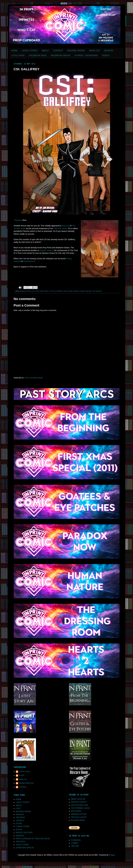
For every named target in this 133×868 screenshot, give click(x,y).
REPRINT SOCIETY (79, 802)
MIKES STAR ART (78, 799)
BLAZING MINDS (78, 820)
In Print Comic (24, 772)
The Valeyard (97, 291)
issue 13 (65, 226)
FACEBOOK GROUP (61, 55)
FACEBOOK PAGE (38, 55)
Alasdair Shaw (25, 291)
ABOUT (45, 51)
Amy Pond (35, 291)
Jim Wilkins (59, 291)
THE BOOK (20, 817)
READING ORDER (76, 51)
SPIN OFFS (20, 842)
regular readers (46, 250)
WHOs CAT (94, 51)
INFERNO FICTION (79, 814)
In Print (51, 291)
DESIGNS (109, 51)
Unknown (22, 787)
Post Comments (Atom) (34, 378)
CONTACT (58, 51)
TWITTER (75, 846)
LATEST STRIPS (30, 51)
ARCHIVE (20, 815)
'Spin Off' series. (60, 228)
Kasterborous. (30, 261)
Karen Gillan (68, 291)
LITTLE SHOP (18, 55)
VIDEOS (106, 55)
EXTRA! (19, 830)
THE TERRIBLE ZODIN (80, 808)
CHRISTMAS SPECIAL (25, 848)
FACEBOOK (76, 840)
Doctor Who (44, 291)
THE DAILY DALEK (79, 817)
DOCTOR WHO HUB (79, 805)
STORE (19, 824)
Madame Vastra (79, 291)
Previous (18, 220)
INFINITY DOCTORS (24, 833)
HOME (14, 51)
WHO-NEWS (76, 811)
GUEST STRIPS (22, 845)
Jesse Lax (23, 779)
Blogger (112, 855)
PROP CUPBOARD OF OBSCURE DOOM (33, 839)
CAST (18, 808)
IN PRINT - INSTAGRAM (86, 55)
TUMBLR (75, 843)
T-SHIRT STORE (23, 827)
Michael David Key (26, 783)
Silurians (88, 291)
